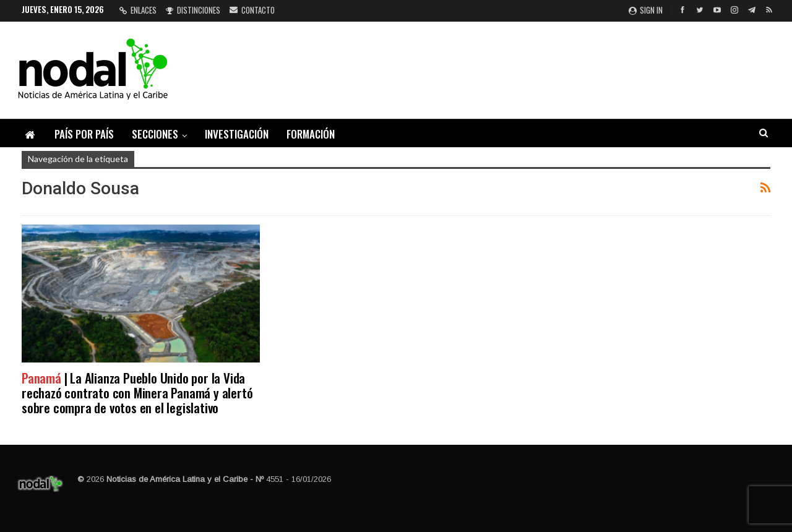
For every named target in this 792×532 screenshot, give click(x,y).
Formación (311, 134)
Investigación (237, 134)
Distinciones (193, 10)
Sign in (646, 10)
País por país (84, 134)
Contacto (252, 10)
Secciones (155, 134)
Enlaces (138, 10)
